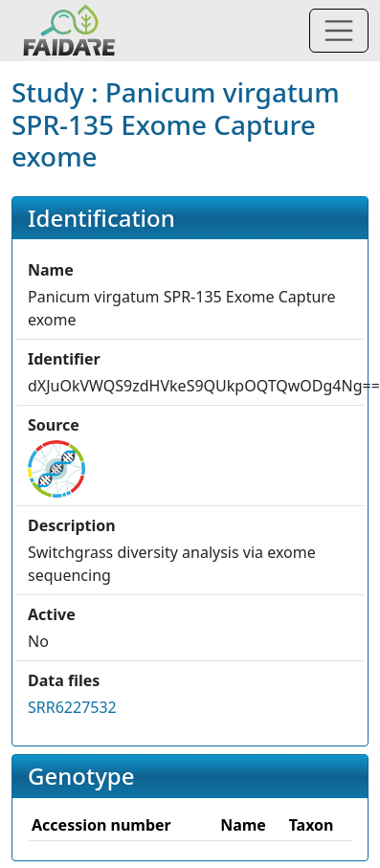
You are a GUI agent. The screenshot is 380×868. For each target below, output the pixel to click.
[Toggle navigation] (339, 31)
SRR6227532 (72, 707)
